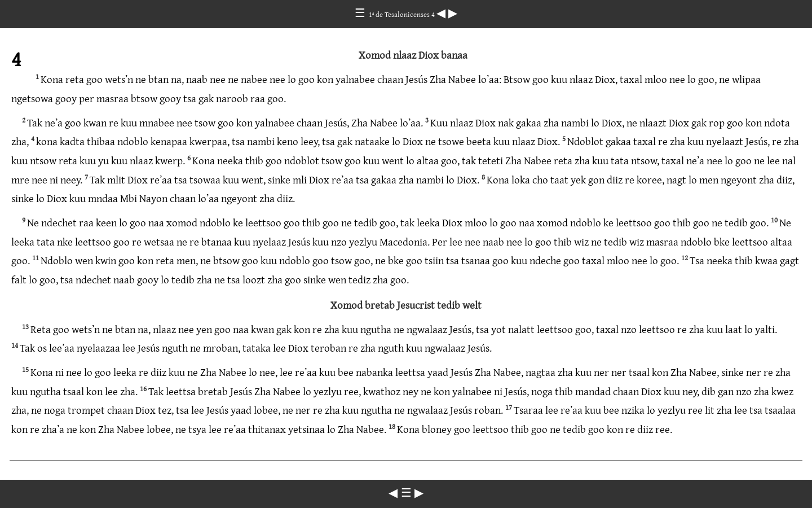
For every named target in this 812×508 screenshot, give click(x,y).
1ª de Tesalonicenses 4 (403, 14)
